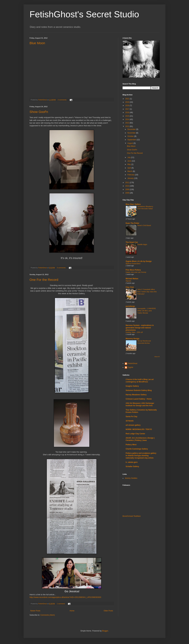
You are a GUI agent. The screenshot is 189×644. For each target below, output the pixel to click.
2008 (128, 193)
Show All (157, 357)
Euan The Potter (132, 223)
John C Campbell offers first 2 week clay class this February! (147, 292)
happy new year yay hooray (136, 272)
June (130, 161)
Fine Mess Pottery (133, 270)
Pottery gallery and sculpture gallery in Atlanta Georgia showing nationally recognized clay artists (141, 456)
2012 (128, 126)
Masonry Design (133, 339)
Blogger (105, 631)
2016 (128, 112)
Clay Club (130, 287)
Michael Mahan (132, 279)
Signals (128, 281)
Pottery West (131, 445)
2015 (128, 116)
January (131, 178)
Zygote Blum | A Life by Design (139, 261)
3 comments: (62, 268)
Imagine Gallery (132, 386)
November (132, 133)
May (129, 164)
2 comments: (63, 100)
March (130, 171)
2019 (128, 102)
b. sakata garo (132, 462)
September (132, 140)
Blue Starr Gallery (133, 204)
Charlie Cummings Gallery (137, 449)
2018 (128, 106)
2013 (128, 123)
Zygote (130, 367)
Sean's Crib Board (144, 225)
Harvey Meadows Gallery (136, 395)
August (130, 143)
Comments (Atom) (47, 615)
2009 (128, 189)
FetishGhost (133, 363)
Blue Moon (37, 43)
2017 (128, 109)
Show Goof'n (39, 112)
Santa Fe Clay (131, 417)
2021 (128, 99)
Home (72, 611)
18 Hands (130, 421)
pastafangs (130, 306)
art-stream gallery (133, 425)
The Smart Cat (132, 242)
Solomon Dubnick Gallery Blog (139, 390)
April (129, 168)
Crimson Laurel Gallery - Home (139, 399)
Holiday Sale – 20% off (134, 332)
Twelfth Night (142, 244)
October (131, 136)
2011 (128, 183)
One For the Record (44, 280)
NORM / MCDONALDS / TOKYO (139, 429)
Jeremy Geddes (131, 478)
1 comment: (61, 604)
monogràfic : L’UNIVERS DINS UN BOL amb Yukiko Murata (147, 311)
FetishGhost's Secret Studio (84, 14)
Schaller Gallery (132, 466)
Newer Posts (35, 611)
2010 (128, 186)
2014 (128, 119)
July (129, 157)
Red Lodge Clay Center (135, 434)
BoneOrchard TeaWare (132, 516)
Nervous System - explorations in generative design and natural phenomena (140, 328)
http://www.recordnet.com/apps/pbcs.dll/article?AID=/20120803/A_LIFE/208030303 (65, 597)
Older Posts (108, 611)
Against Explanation (133, 264)
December (132, 129)
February (131, 175)
